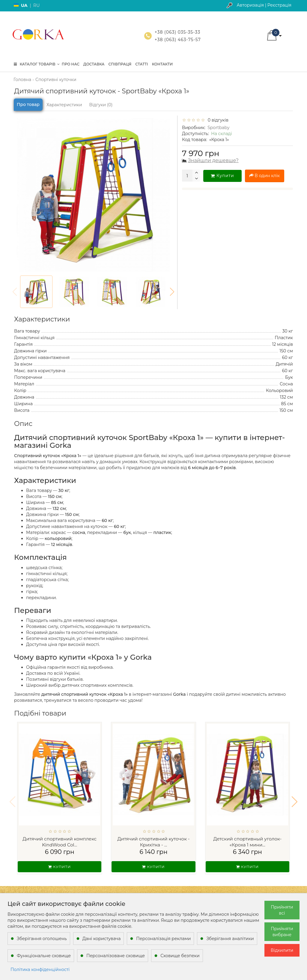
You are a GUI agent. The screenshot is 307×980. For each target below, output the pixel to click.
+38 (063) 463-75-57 (178, 40)
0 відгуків (217, 120)
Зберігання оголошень (42, 939)
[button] (172, 292)
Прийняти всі (282, 910)
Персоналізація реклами (163, 939)
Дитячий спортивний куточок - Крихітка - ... (153, 842)
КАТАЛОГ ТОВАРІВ (37, 64)
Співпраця (120, 64)
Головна (22, 80)
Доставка (94, 64)
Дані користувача (102, 939)
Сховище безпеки (180, 956)
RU (36, 5)
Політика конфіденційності (40, 969)
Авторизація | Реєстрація (264, 5)
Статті (142, 64)
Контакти (162, 64)
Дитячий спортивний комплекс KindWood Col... (60, 842)
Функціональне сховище (44, 956)
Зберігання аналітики (230, 939)
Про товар (28, 104)
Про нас (71, 64)
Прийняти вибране (282, 932)
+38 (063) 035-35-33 (177, 32)
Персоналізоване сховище (116, 956)
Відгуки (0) (101, 105)
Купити (222, 176)
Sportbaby (218, 128)
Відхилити (282, 950)
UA (24, 5)
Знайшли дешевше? (213, 160)
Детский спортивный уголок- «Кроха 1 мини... (248, 842)
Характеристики (64, 105)
